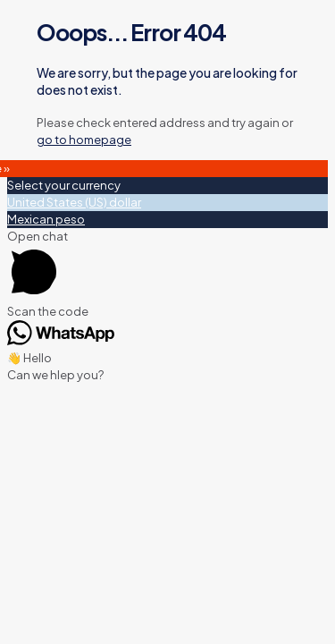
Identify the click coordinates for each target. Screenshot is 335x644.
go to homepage (84, 140)
